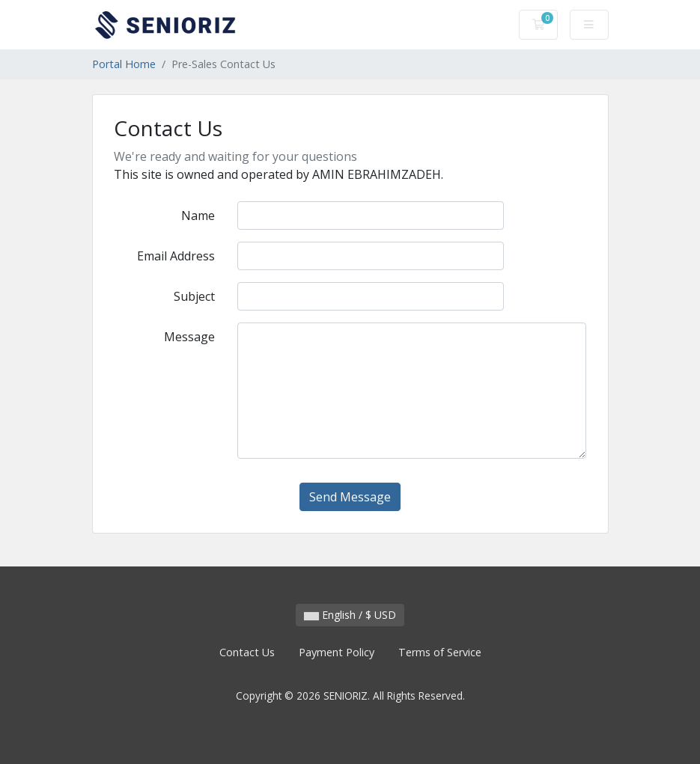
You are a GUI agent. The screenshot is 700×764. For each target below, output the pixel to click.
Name (198, 216)
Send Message (350, 497)
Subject (194, 296)
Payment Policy (337, 652)
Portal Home (124, 64)
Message (189, 337)
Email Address (176, 256)
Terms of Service (440, 652)
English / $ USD (350, 615)
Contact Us (247, 652)
